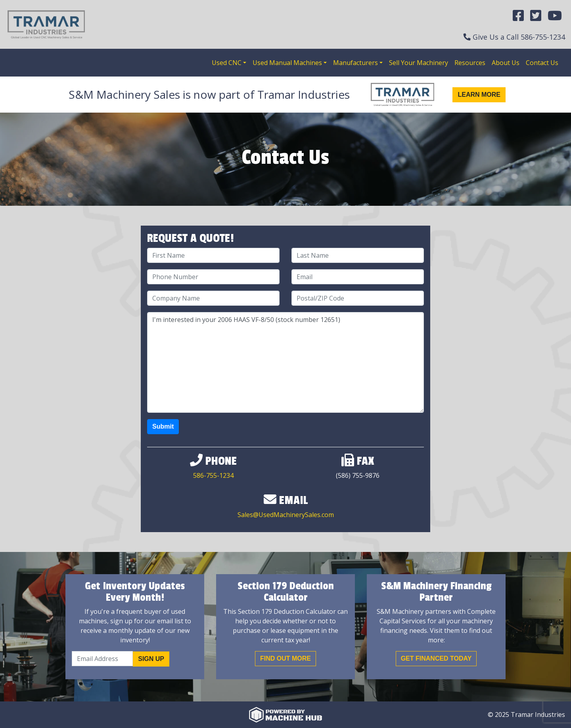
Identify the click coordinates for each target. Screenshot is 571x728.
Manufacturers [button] (355, 63)
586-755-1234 (543, 37)
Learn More (479, 95)
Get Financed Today (436, 658)
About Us (506, 63)
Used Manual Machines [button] (287, 63)
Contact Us (542, 63)
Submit (163, 426)
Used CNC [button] (227, 63)
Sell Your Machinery (419, 63)
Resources (470, 63)
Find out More (285, 658)
